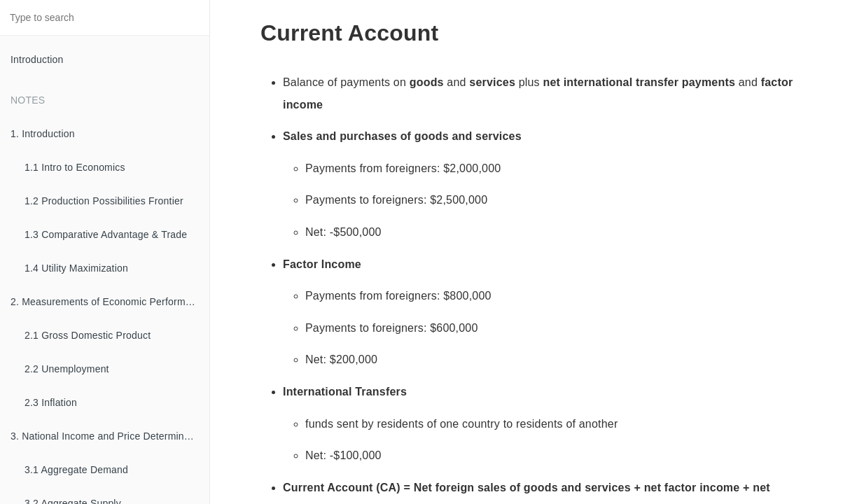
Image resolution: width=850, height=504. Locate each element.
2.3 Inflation (51, 402)
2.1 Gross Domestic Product (88, 335)
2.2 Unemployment (67, 369)
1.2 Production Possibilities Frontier (104, 201)
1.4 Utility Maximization (76, 268)
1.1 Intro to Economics (75, 167)
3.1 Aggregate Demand (76, 470)
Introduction (37, 59)
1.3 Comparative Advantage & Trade (106, 234)
